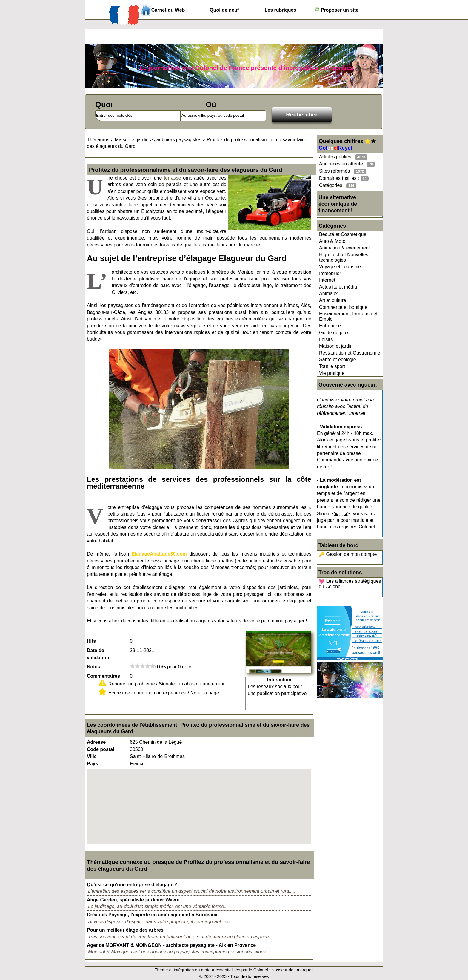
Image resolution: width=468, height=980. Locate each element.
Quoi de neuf (224, 10)
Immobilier (330, 273)
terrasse (173, 178)
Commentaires (103, 676)
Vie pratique (332, 373)
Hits (91, 641)
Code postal (101, 749)
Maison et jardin (336, 346)
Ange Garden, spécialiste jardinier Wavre (133, 900)
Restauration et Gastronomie (350, 353)
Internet (327, 280)
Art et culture (333, 300)
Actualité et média (338, 287)
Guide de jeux (334, 333)
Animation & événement (344, 248)
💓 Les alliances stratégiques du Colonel (350, 584)
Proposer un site (337, 10)
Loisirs (326, 339)
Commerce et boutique (343, 307)
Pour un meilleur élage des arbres (125, 930)
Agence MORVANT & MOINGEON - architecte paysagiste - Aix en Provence (171, 945)
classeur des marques (293, 970)
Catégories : (338, 186)
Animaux (328, 293)
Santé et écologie (338, 359)
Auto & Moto (332, 241)
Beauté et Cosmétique (343, 234)
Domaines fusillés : (344, 178)
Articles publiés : (343, 157)
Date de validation (98, 654)
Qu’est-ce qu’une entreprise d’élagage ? (132, 885)
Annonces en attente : (347, 164)
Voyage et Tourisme (340, 267)
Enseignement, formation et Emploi (348, 316)
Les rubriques (280, 10)
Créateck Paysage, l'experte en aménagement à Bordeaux (152, 915)
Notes (93, 667)
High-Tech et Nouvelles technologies (344, 257)
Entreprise (330, 326)
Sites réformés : (342, 171)
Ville (92, 756)
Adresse (96, 742)
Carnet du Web (168, 10)
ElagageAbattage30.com (159, 554)
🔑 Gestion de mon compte (348, 554)
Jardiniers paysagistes (178, 140)
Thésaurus (98, 140)
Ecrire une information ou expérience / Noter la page (164, 693)
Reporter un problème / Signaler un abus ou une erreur (167, 684)
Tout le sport (332, 366)
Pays (92, 764)
